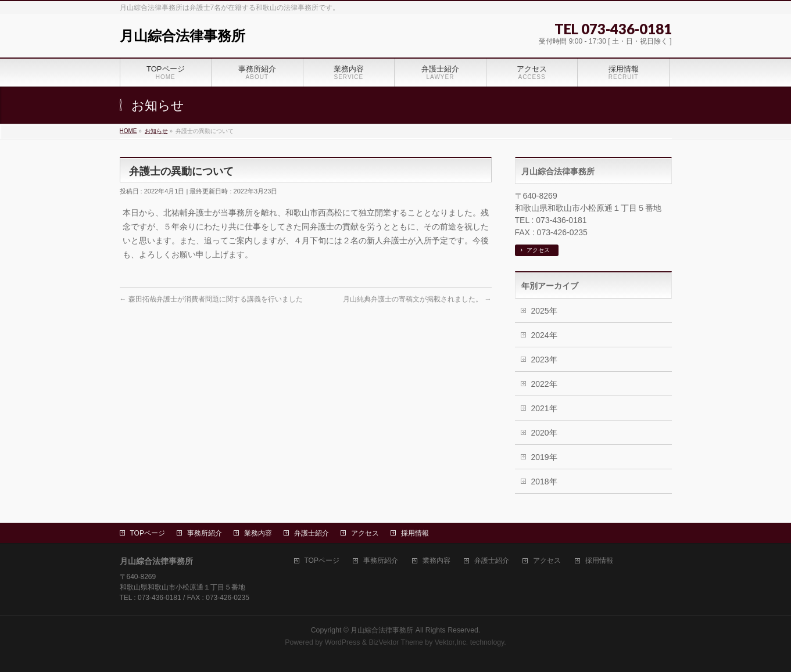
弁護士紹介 (312, 533)
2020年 (544, 433)
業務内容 (258, 533)
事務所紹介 (205, 533)
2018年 (544, 481)
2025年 (544, 311)
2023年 (544, 360)
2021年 (544, 408)
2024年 (544, 335)
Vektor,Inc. (452, 642)
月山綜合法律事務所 (182, 36)
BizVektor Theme (396, 642)
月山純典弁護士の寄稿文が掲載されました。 (417, 299)
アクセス (538, 250)
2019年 (544, 457)
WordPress (343, 642)
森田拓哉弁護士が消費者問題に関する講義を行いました (211, 299)
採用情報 (415, 533)
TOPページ (148, 533)
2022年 (544, 384)
